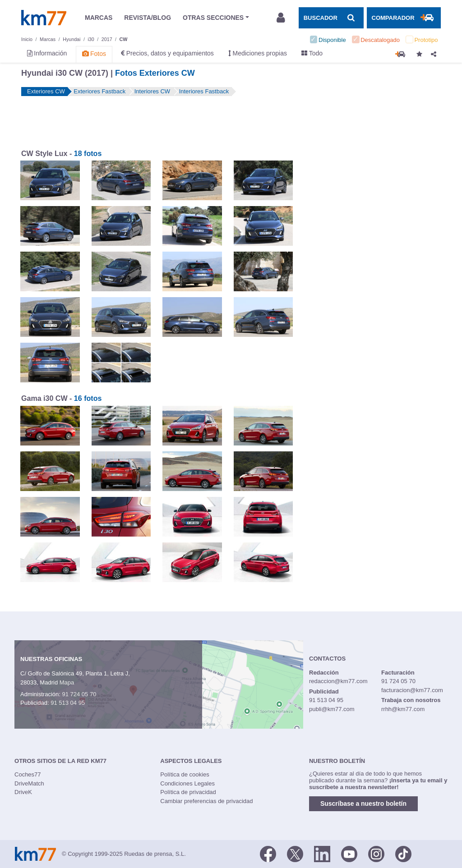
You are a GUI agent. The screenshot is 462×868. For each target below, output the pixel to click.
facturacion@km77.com (412, 690)
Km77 (44, 18)
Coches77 (28, 774)
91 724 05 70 (79, 694)
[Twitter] (295, 853)
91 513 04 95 (68, 703)
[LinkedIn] (322, 853)
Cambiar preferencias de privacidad (206, 801)
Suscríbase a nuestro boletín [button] (363, 804)
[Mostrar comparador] (404, 18)
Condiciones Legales (187, 783)
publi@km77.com (332, 709)
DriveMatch (29, 783)
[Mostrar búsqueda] (331, 18)
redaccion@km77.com (338, 681)
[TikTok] (403, 853)
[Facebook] (268, 853)
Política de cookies (185, 774)
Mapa (67, 682)
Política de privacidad (188, 792)
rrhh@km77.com (403, 709)
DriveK (23, 792)
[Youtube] (349, 853)
